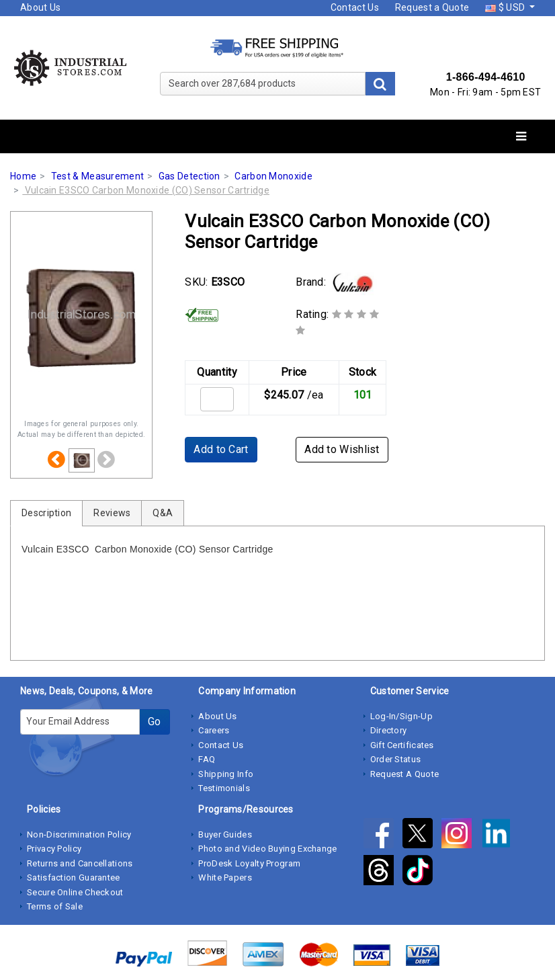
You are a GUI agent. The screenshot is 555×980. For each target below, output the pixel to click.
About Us (40, 7)
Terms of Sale (55, 906)
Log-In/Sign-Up (401, 716)
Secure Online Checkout (75, 892)
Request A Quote (405, 774)
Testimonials (224, 788)
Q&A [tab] (163, 513)
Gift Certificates (402, 745)
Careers (214, 730)
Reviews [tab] (112, 513)
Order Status (396, 759)
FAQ (207, 759)
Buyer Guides (225, 834)
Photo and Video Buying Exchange (267, 849)
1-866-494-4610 (486, 77)
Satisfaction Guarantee (74, 877)
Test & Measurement (97, 176)
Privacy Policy (54, 849)
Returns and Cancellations (80, 863)
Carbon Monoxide (273, 176)
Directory (389, 730)
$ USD (506, 7)
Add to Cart (221, 449)
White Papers (225, 877)
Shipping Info (226, 774)
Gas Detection (189, 176)
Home (23, 176)
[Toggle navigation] (521, 137)
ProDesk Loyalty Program (249, 863)
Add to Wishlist (342, 449)
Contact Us (355, 7)
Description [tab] (46, 513)
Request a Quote (432, 7)
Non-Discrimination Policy (79, 834)
